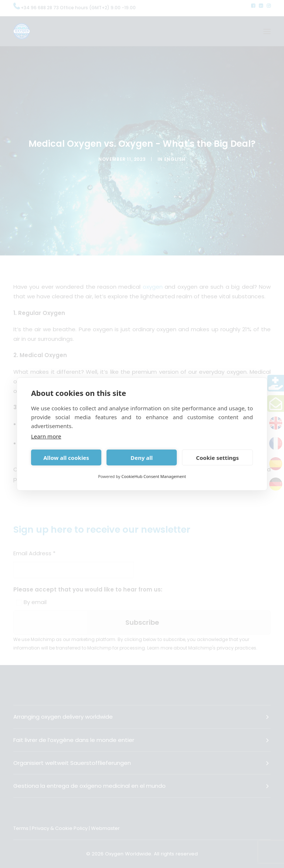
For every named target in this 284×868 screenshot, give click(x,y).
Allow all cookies (66, 458)
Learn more (46, 436)
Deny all (142, 458)
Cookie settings (217, 458)
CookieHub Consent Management (154, 476)
